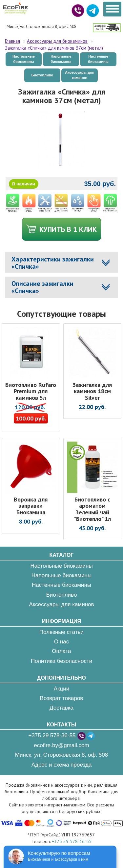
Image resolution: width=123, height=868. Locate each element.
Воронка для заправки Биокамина (31, 506)
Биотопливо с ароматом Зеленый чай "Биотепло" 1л (92, 509)
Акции (62, 689)
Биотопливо (42, 75)
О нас (61, 642)
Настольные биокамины (24, 59)
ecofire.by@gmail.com (61, 745)
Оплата (61, 651)
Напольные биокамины (61, 59)
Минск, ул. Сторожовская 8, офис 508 (41, 27)
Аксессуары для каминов (80, 75)
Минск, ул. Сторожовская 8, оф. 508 (61, 755)
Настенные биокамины (98, 59)
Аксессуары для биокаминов (57, 41)
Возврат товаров (62, 698)
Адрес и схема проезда (62, 765)
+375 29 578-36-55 (52, 735)
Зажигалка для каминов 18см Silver (92, 391)
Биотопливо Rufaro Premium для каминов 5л (31, 391)
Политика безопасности (61, 661)
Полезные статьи (61, 632)
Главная (12, 41)
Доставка (61, 708)
